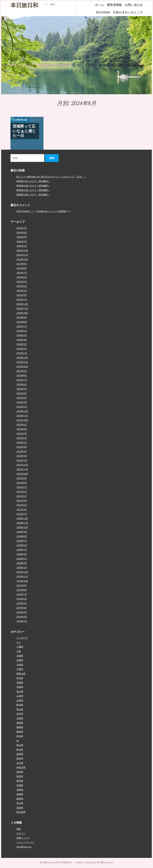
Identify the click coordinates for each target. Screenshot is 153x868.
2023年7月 (22, 380)
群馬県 (20, 781)
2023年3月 (22, 398)
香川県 (20, 803)
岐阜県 (20, 705)
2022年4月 (22, 447)
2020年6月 (22, 545)
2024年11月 (22, 308)
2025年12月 (22, 250)
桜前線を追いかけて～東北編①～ (33, 194)
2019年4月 (22, 608)
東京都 (20, 745)
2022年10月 (22, 420)
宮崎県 (20, 687)
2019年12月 (22, 572)
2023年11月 (22, 362)
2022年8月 (22, 429)
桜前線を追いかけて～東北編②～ (33, 190)
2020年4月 (22, 554)
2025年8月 (22, 268)
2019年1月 (22, 621)
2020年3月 (22, 559)
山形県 (20, 696)
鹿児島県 (21, 812)
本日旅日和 (24, 5)
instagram (103, 12)
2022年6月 (22, 438)
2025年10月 (22, 259)
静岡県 (20, 799)
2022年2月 (22, 456)
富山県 (20, 691)
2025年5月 (22, 282)
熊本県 (20, 758)
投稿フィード (23, 838)
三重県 (20, 647)
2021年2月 (22, 509)
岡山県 (20, 709)
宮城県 (20, 682)
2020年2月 (22, 563)
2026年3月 (22, 237)
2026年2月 (22, 241)
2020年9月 (22, 532)
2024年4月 (22, 340)
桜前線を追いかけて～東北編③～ (33, 186)
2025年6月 (22, 277)
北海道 (20, 665)
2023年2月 (22, 402)
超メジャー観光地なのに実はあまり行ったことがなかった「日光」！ (51, 177)
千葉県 (20, 669)
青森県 (20, 794)
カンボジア (22, 638)
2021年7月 (22, 487)
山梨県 (20, 700)
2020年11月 (22, 523)
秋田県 (20, 776)
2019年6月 (22, 599)
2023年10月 (22, 366)
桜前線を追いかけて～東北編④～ (33, 181)
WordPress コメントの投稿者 (51, 211)
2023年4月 (22, 393)
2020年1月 (22, 567)
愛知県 (20, 732)
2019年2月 (22, 617)
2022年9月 (22, 425)
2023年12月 (22, 358)
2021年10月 (22, 474)
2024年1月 (22, 353)
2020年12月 (22, 518)
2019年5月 (22, 603)
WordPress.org (24, 847)
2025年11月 (22, 255)
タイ (19, 642)
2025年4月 (22, 286)
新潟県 (20, 736)
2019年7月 (22, 594)
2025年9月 (22, 264)
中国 (19, 651)
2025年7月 (22, 273)
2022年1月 (22, 460)
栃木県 (20, 749)
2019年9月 (22, 585)
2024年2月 (22, 349)
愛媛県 (20, 727)
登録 (19, 829)
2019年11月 (22, 576)
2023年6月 (22, 384)
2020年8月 (22, 536)
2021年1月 (22, 514)
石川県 (20, 763)
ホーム (99, 5)
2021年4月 (22, 500)
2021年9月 (22, 478)
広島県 (20, 718)
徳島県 (20, 723)
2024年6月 (22, 331)
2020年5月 (22, 550)
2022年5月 (22, 442)
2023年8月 (22, 375)
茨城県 (20, 785)
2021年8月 (22, 483)
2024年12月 (22, 304)
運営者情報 (114, 5)
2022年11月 (22, 416)
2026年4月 (22, 232)
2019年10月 (22, 581)
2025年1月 (22, 299)
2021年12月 (22, 465)
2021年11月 (22, 469)
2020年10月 (22, 527)
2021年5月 (22, 496)
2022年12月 (22, 411)
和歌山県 (21, 674)
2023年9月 (22, 371)
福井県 (20, 772)
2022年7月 (22, 433)
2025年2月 (22, 295)
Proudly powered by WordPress (56, 862)
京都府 (20, 656)
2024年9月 (22, 317)
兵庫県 (20, 660)
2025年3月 (22, 291)
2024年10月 (22, 313)
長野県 (20, 790)
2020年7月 (22, 541)
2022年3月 (22, 451)
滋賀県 (20, 754)
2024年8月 (22, 322)
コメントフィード (25, 842)
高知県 (20, 808)
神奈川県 (21, 767)
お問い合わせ (134, 5)
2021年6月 (22, 492)
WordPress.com (105, 862)
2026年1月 (22, 246)
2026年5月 (22, 228)
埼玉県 (20, 678)
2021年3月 (22, 505)
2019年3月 (22, 612)
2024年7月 (22, 326)
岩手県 (20, 714)
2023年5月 (22, 389)
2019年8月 (22, 590)
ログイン (21, 833)
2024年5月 (22, 335)
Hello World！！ (25, 211)
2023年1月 (22, 407)
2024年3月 (22, 344)
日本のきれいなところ (128, 12)
